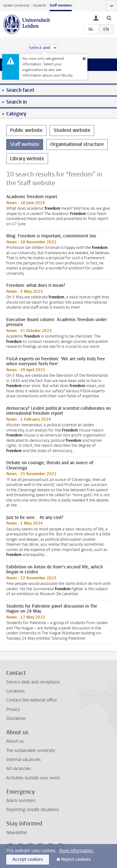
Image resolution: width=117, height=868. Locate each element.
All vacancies (18, 769)
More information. (77, 851)
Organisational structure (77, 144)
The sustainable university (31, 751)
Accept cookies (28, 859)
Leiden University (16, 5)
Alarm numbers (21, 801)
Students (39, 5)
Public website (26, 130)
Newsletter (17, 833)
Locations (15, 691)
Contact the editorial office (32, 700)
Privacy (13, 709)
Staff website (25, 144)
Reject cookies (76, 859)
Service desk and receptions (33, 682)
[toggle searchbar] (109, 18)
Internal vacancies (23, 760)
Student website (72, 130)
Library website (27, 159)
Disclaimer (16, 719)
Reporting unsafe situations (33, 810)
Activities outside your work (33, 778)
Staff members (61, 5)
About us (15, 741)
